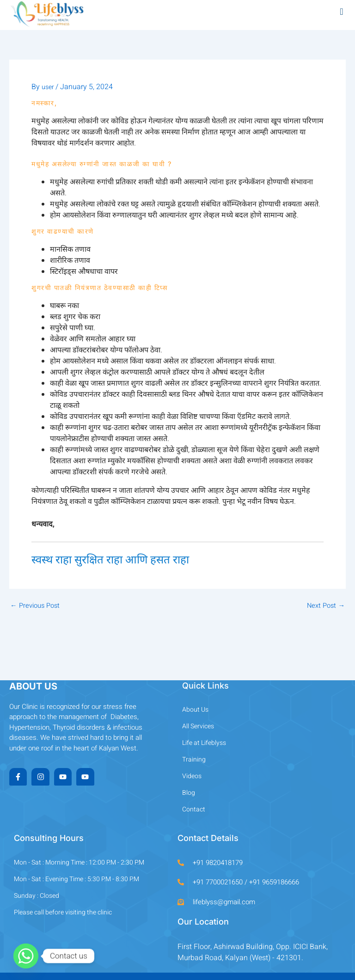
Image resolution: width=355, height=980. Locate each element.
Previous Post (35, 606)
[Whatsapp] (26, 956)
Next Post (326, 606)
